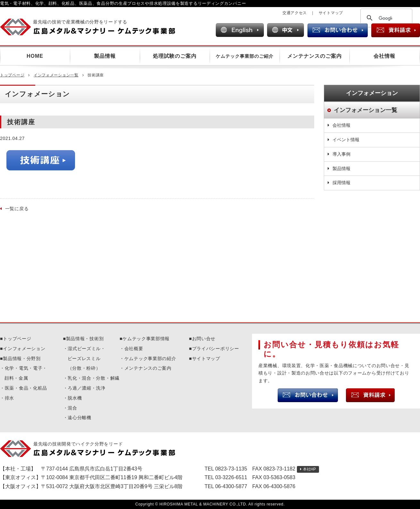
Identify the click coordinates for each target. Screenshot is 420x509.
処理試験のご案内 (175, 56)
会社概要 (134, 349)
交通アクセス (295, 13)
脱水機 (75, 398)
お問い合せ (204, 339)
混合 (72, 408)
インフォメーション (24, 349)
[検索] (385, 18)
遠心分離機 (80, 418)
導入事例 (341, 154)
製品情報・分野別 (22, 358)
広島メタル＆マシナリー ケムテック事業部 (93, 27)
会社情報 (384, 56)
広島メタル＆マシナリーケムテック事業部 (93, 449)
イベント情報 (346, 140)
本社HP (310, 469)
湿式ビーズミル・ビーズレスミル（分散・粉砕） (87, 358)
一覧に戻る (17, 209)
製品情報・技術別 (85, 339)
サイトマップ (331, 13)
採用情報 (341, 183)
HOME (35, 56)
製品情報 (105, 56)
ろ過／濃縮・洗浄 (87, 388)
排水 (9, 398)
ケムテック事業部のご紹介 (245, 56)
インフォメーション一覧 (56, 75)
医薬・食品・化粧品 (26, 388)
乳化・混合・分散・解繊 (94, 378)
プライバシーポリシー (216, 349)
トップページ (12, 75)
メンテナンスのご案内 (315, 56)
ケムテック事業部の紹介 (150, 358)
